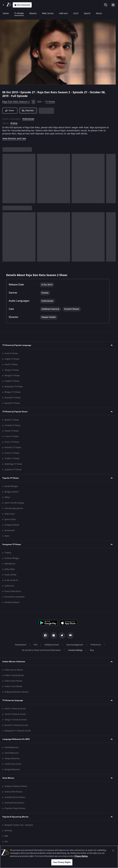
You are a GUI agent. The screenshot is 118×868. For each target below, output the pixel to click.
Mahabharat (10, 564)
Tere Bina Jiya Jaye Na (14, 508)
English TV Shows (12, 359)
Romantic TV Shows (13, 447)
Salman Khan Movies (14, 792)
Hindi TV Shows (11, 365)
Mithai (7, 497)
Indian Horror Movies (14, 670)
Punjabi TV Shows (12, 381)
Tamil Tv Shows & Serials (15, 714)
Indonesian (28, 119)
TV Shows (50, 102)
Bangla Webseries (12, 770)
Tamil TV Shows (11, 353)
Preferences (96, 645)
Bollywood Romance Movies (17, 692)
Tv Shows (19, 13)
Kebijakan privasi (52, 645)
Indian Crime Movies (13, 686)
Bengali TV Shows (12, 376)
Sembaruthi (10, 530)
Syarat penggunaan (75, 645)
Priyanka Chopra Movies (15, 808)
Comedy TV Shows (12, 425)
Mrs (6, 842)
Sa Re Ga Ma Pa (11, 580)
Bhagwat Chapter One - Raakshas (19, 825)
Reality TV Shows (12, 420)
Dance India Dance (13, 591)
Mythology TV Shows (13, 464)
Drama (14, 123)
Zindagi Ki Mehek (12, 525)
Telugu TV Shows (12, 370)
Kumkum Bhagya (12, 558)
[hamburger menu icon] (113, 5)
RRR (6, 836)
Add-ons (63, 13)
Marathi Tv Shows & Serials (16, 725)
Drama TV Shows (12, 453)
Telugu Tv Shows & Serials (16, 720)
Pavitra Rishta (10, 575)
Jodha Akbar (10, 569)
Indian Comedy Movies (14, 675)
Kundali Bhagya (11, 486)
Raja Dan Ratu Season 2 (16, 102)
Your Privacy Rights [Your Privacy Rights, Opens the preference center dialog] (62, 862)
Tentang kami (21, 645)
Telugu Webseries (12, 759)
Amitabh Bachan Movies (15, 797)
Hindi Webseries (12, 747)
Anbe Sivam (10, 514)
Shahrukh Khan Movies (14, 803)
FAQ (35, 645)
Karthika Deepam (12, 602)
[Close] (113, 851)
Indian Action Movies (14, 681)
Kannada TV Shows (13, 398)
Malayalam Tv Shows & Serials (18, 731)
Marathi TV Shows (12, 403)
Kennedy (8, 831)
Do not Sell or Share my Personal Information (41, 650)
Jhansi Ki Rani (10, 519)
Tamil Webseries (12, 753)
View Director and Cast (14, 139)
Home (6, 13)
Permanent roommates (15, 597)
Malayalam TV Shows (14, 387)
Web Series (48, 13)
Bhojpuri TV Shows (13, 392)
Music (99, 13)
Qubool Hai (9, 586)
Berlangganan (22, 5)
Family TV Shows (12, 431)
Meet (7, 536)
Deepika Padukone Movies (16, 786)
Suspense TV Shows (13, 470)
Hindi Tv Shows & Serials (15, 709)
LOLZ (76, 13)
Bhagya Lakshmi (12, 492)
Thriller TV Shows (12, 459)
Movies (33, 13)
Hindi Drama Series (13, 764)
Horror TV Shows (12, 442)
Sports (87, 13)
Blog (92, 650)
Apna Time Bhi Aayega (14, 503)
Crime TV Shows (12, 436)
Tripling (8, 553)
